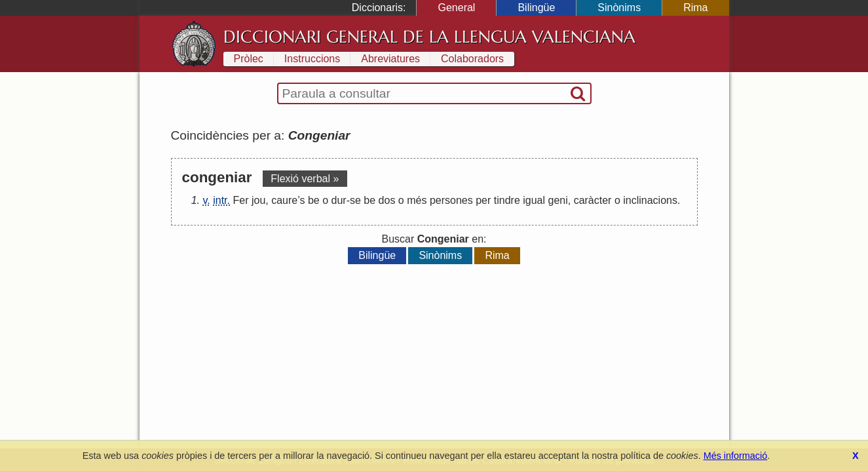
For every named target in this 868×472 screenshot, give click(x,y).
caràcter (593, 200)
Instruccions (312, 59)
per (483, 200)
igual (534, 200)
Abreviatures (390, 59)
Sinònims (619, 8)
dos (387, 200)
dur (339, 200)
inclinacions (650, 200)
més (417, 200)
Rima (695, 8)
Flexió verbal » (305, 179)
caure (284, 200)
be (314, 200)
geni (558, 200)
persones (451, 200)
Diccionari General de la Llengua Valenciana (429, 37)
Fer (240, 200)
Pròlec (249, 59)
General (456, 8)
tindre (507, 200)
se (355, 200)
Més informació (736, 456)
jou (258, 200)
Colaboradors (472, 59)
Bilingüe (536, 8)
